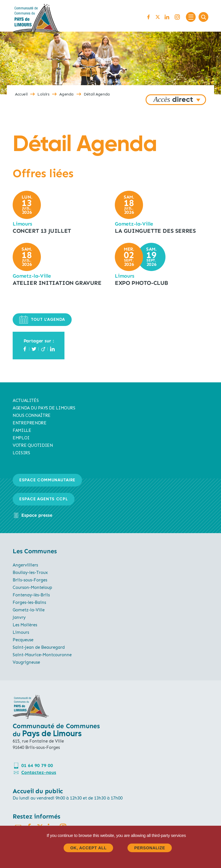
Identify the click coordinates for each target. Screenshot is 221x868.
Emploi (21, 438)
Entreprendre (30, 423)
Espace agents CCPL (44, 499)
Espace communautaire (47, 480)
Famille (22, 430)
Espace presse (37, 515)
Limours (21, 632)
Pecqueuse (23, 640)
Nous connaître (32, 415)
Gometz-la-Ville (29, 610)
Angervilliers (25, 565)
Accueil (21, 94)
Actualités (26, 400)
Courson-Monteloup (32, 587)
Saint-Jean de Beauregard (39, 647)
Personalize (149, 848)
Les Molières (25, 625)
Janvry (19, 617)
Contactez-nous (39, 772)
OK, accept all (88, 848)
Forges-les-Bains (29, 602)
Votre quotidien (33, 445)
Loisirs (43, 94)
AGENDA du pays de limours (44, 408)
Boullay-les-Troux (30, 573)
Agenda (66, 94)
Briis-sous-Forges (30, 580)
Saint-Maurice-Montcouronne (42, 655)
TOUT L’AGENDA (42, 320)
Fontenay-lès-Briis (31, 595)
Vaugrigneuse (26, 662)
